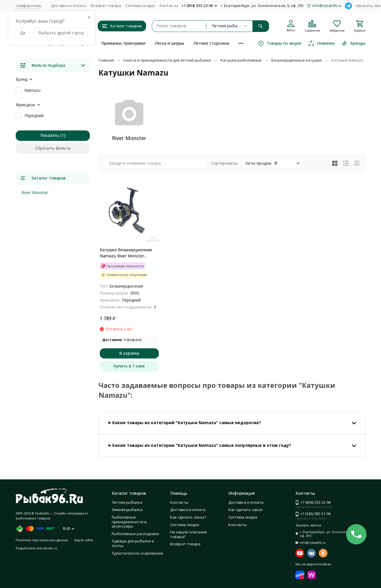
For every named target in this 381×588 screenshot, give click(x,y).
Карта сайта (84, 540)
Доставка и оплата (68, 6)
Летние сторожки (211, 43)
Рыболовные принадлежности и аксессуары (129, 522)
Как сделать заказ (245, 510)
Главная (106, 60)
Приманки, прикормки (123, 43)
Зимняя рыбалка (127, 510)
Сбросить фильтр (53, 148)
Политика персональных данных (42, 540)
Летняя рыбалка (127, 502)
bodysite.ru (48, 548)
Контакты (169, 6)
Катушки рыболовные (241, 60)
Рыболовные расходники (135, 534)
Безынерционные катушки (297, 60)
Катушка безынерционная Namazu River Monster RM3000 (126, 253)
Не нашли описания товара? (188, 534)
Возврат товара (106, 6)
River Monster (35, 192)
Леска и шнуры (169, 43)
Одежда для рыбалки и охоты (133, 543)
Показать (50, 135)
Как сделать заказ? (188, 517)
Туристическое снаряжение (137, 553)
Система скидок (140, 6)
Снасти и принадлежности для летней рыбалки (167, 60)
